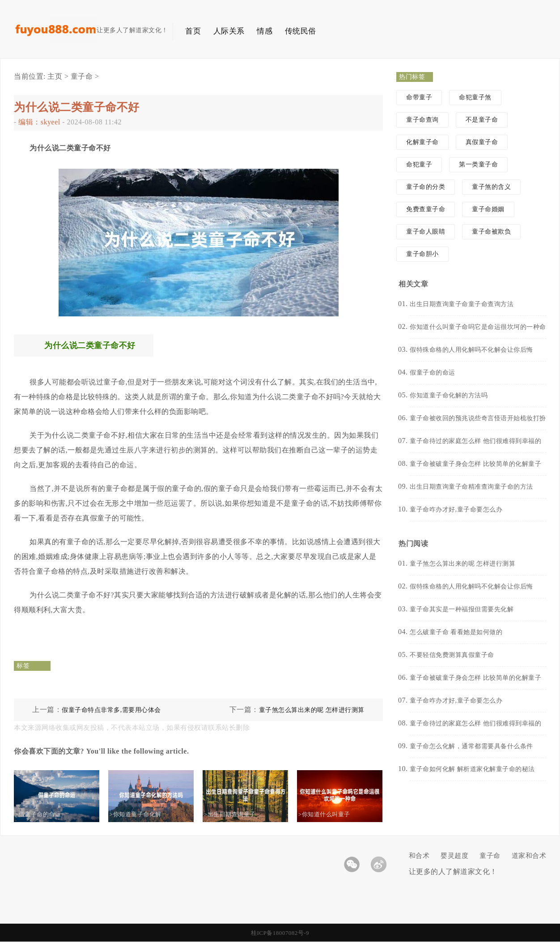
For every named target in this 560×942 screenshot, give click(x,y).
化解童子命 (422, 142)
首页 (193, 31)
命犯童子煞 (475, 97)
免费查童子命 (426, 209)
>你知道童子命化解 (143, 814)
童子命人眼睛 (426, 232)
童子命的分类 (426, 187)
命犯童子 (419, 164)
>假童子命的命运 (46, 814)
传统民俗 (301, 31)
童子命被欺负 (491, 232)
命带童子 (419, 97)
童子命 (82, 76)
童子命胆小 (422, 254)
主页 (55, 76)
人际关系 (229, 31)
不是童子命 (482, 120)
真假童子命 (482, 142)
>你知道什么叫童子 (332, 814)
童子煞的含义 (491, 187)
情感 (265, 31)
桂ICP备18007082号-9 (280, 933)
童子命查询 (422, 120)
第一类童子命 (478, 164)
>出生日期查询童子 (238, 814)
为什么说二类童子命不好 (77, 107)
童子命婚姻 (488, 209)
